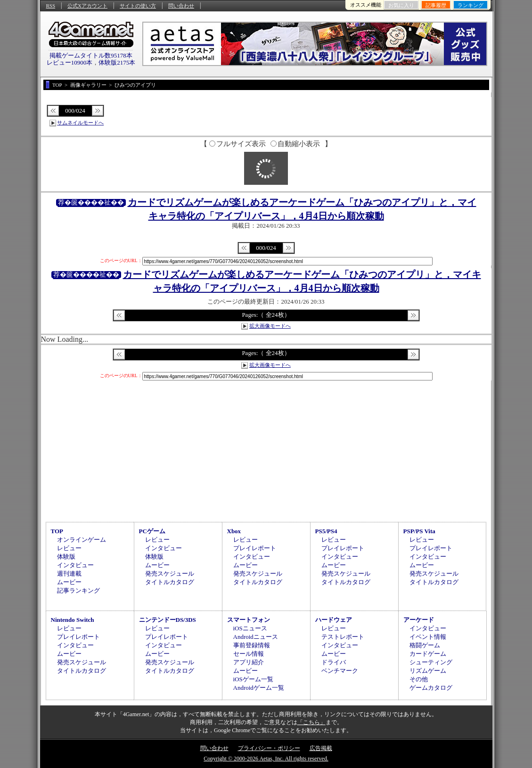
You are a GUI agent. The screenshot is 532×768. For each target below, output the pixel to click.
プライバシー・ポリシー (269, 748)
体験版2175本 (117, 62)
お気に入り (401, 5)
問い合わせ (181, 6)
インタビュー (75, 565)
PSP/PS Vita (419, 531)
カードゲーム (428, 654)
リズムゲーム (428, 671)
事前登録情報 (252, 645)
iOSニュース (250, 628)
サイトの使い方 (138, 6)
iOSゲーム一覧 (253, 679)
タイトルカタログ (170, 582)
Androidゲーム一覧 (259, 688)
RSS (51, 6)
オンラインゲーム (82, 540)
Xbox (234, 531)
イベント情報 (428, 637)
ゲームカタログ (431, 688)
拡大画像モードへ (270, 326)
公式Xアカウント (87, 6)
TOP (57, 531)
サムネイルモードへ (80, 123)
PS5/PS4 (326, 531)
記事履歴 (436, 5)
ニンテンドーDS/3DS (168, 620)
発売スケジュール (170, 574)
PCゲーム (152, 531)
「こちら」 (311, 722)
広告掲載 (321, 748)
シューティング (431, 662)
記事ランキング (78, 590)
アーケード (419, 620)
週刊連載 (69, 574)
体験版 (66, 557)
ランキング (471, 5)
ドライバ (334, 662)
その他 (419, 679)
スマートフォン (249, 620)
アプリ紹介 (249, 662)
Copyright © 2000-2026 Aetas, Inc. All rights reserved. (266, 759)
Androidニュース (256, 637)
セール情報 (249, 654)
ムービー (69, 582)
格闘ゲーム (425, 645)
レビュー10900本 (70, 62)
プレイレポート (255, 548)
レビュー (69, 548)
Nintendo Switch (73, 620)
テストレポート (343, 637)
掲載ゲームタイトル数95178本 (91, 55)
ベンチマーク (340, 671)
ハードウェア (334, 620)
